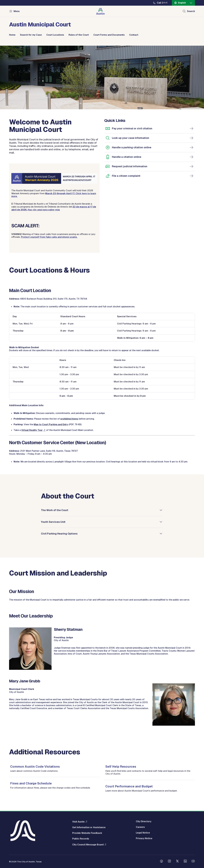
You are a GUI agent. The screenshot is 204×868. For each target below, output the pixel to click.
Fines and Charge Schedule (31, 783)
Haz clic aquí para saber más (54, 208)
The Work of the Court (55, 510)
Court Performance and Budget (129, 786)
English (182, 3)
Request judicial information (130, 166)
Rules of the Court (79, 35)
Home (12, 35)
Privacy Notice (144, 838)
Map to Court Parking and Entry (51, 424)
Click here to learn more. (54, 195)
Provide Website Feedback (87, 833)
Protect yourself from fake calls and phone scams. (49, 237)
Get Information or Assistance (89, 827)
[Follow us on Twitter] (177, 861)
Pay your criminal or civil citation (132, 128)
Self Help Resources (121, 766)
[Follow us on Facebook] (161, 861)
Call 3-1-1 (162, 3)
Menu (17, 11)
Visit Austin (78, 822)
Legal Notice (143, 833)
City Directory (144, 821)
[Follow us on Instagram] (169, 861)
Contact (134, 35)
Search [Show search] (191, 11)
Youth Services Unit (53, 522)
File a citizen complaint (126, 176)
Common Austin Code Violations (35, 766)
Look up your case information (131, 138)
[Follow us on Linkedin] (185, 861)
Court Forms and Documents (109, 35)
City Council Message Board (88, 845)
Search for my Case (31, 35)
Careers (140, 827)
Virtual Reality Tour (32, 430)
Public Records (81, 839)
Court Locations (55, 35)
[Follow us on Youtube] (193, 861)
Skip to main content (11, 0)
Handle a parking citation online (132, 147)
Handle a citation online (127, 157)
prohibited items (69, 419)
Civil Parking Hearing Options (59, 533)
